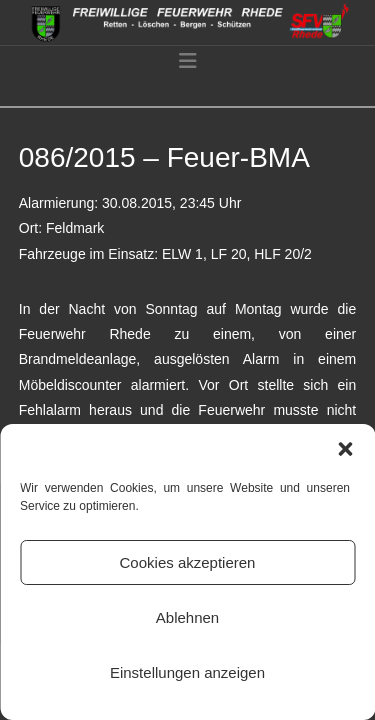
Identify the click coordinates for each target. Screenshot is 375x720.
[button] (345, 449)
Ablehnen (187, 617)
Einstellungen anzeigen (187, 672)
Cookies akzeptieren (188, 562)
